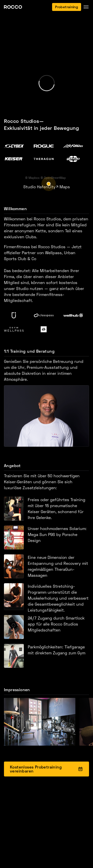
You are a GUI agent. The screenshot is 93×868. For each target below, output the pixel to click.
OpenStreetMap (55, 178)
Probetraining (67, 7)
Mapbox (34, 178)
